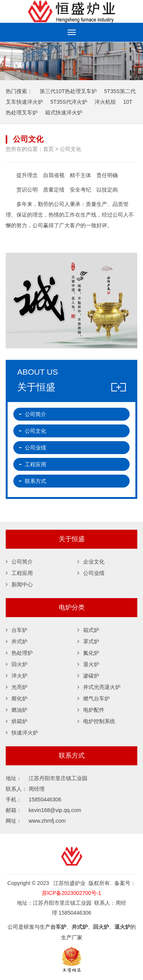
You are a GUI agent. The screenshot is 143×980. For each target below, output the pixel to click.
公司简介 (35, 414)
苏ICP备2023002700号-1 (72, 893)
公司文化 (35, 431)
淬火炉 (17, 676)
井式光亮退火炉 (99, 687)
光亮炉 (17, 687)
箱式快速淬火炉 (64, 112)
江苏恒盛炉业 (71, 11)
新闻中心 (19, 585)
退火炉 (88, 665)
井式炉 (17, 642)
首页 (48, 149)
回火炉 (17, 665)
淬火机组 (105, 102)
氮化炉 (88, 653)
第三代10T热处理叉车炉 (68, 91)
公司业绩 (35, 448)
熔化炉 (17, 699)
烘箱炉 (17, 722)
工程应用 (35, 464)
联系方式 (35, 481)
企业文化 (91, 562)
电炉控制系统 (96, 722)
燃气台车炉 (94, 699)
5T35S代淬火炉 (69, 102)
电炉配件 (91, 710)
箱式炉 (88, 630)
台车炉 (17, 630)
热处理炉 (19, 653)
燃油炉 (17, 710)
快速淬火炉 (22, 733)
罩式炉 (88, 642)
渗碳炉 (88, 676)
